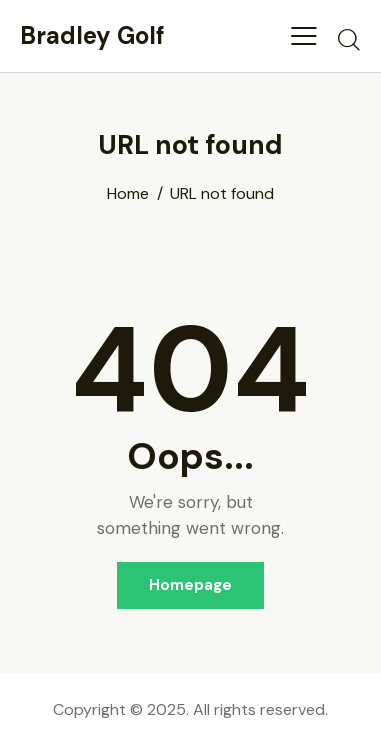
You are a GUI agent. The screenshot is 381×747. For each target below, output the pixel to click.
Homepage (190, 585)
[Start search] (349, 39)
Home (128, 194)
